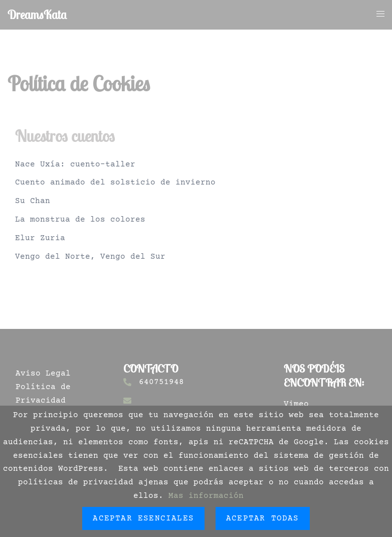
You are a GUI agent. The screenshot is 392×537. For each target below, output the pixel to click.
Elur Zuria (40, 238)
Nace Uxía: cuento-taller (75, 164)
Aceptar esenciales (143, 518)
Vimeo (296, 404)
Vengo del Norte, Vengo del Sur (90, 257)
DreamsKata (37, 15)
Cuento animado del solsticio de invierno (115, 183)
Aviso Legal (43, 374)
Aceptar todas (263, 518)
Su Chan (33, 201)
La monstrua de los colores (80, 220)
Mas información (206, 496)
